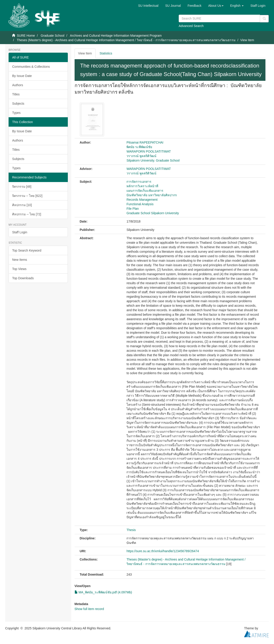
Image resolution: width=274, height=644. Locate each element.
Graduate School (52, 36)
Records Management (142, 200)
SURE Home (26, 36)
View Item (85, 53)
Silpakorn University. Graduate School (153, 160)
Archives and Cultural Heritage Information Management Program (116, 36)
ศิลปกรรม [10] (22, 205)
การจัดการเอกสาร (139, 182)
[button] (216, 6)
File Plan (132, 209)
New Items (20, 260)
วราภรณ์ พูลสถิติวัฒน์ (141, 156)
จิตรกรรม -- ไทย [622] (27, 196)
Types (16, 113)
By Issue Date (22, 76)
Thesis (131, 530)
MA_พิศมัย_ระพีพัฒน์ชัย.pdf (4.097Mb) (103, 592)
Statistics (106, 53)
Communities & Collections (31, 67)
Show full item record (89, 609)
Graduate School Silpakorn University (153, 213)
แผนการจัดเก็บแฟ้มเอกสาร (145, 191)
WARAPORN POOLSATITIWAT (149, 151)
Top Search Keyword (27, 250)
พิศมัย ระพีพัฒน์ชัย (139, 147)
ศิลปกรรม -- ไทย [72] (27, 214)
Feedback (194, 6)
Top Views (19, 269)
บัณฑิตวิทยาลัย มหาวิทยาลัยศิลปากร (152, 195)
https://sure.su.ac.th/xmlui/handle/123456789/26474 (163, 551)
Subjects (18, 104)
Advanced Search (191, 26)
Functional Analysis (140, 204)
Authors (18, 85)
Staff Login (20, 232)
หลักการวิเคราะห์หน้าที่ (142, 186)
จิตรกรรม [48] (22, 187)
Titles (16, 94)
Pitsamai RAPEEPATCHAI (145, 142)
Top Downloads (23, 278)
